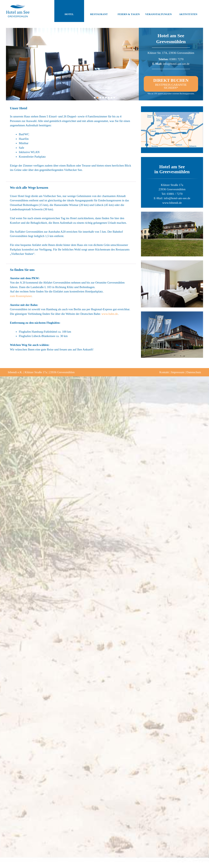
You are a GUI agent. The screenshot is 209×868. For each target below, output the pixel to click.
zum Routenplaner (21, 296)
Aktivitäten (188, 11)
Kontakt (164, 372)
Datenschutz (194, 372)
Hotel (69, 11)
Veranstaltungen (158, 11)
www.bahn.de (110, 314)
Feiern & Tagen (129, 11)
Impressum (178, 372)
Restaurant (99, 11)
